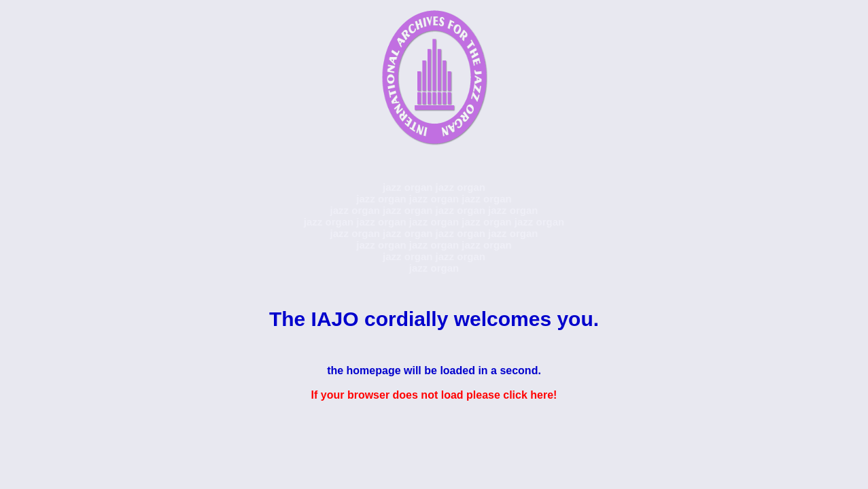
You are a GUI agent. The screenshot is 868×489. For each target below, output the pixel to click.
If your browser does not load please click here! (434, 395)
